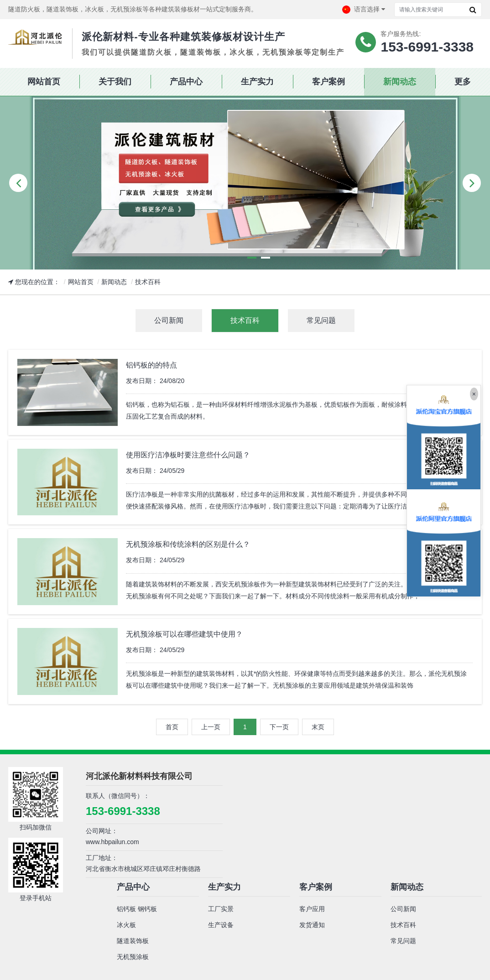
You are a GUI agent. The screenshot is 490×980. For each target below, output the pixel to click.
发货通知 (312, 925)
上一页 (211, 727)
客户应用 (312, 909)
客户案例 (316, 887)
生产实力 (224, 887)
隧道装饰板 (133, 941)
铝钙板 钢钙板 (137, 909)
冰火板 (126, 925)
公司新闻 (403, 909)
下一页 (279, 727)
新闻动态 (114, 282)
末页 (318, 727)
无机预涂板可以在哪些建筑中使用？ (184, 634)
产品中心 (133, 887)
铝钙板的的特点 (151, 365)
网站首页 (81, 282)
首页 (172, 727)
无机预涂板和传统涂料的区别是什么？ (188, 544)
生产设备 (221, 925)
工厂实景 (221, 909)
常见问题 (403, 941)
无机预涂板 (133, 957)
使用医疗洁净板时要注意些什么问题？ (188, 455)
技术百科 (148, 282)
